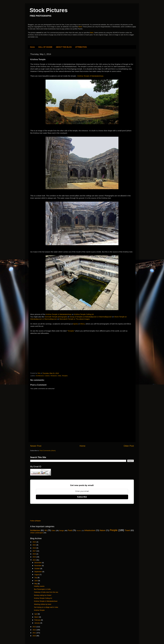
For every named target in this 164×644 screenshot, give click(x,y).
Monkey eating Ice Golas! (43, 595)
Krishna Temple (39, 610)
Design (62, 531)
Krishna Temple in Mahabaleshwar (59, 314)
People (114, 530)
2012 (35, 630)
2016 (35, 554)
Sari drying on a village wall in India (46, 607)
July (36, 578)
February (38, 620)
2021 (35, 545)
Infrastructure (90, 530)
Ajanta (75, 324)
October (37, 569)
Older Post (129, 446)
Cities (53, 531)
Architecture (40, 376)
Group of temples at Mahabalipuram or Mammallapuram (91, 317)
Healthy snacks (39, 586)
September (38, 572)
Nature (103, 530)
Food (70, 530)
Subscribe (82, 497)
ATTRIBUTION (81, 47)
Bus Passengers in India (42, 589)
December (38, 563)
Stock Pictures (49, 10)
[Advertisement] (47, 349)
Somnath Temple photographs (56, 317)
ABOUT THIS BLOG (64, 47)
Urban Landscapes (37, 533)
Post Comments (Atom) (48, 451)
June (36, 581)
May (36, 584)
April (36, 614)
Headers (79, 531)
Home (32, 47)
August (37, 575)
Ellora (82, 324)
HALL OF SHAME (45, 47)
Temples (71, 331)
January (37, 623)
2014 (35, 560)
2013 (35, 627)
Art (46, 530)
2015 (35, 557)
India (59, 376)
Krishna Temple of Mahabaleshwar (90, 76)
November (38, 566)
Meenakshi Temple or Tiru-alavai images (75, 319)
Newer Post (36, 446)
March (37, 617)
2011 (35, 633)
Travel (127, 530)
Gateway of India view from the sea (46, 592)
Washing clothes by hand (43, 604)
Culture (47, 376)
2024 (35, 542)
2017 (35, 551)
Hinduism (54, 376)
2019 (35, 548)
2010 (35, 636)
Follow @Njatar (35, 521)
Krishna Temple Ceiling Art (84, 314)
